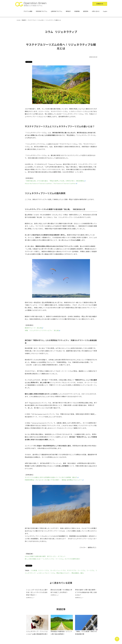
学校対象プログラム (42, 11)
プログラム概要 (28, 11)
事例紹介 (68, 11)
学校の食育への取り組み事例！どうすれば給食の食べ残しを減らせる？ (86, 592)
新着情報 (77, 11)
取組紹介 (24, 20)
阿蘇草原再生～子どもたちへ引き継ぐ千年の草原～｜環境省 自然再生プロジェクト (54, 480)
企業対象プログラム (57, 11)
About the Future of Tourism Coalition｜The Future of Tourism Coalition (51, 183)
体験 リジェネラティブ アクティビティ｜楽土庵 (42, 330)
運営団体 (86, 11)
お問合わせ (100, 4)
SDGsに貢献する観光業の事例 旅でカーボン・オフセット (45, 556)
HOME (19, 20)
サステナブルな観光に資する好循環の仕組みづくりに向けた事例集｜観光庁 (52, 477)
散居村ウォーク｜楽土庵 (34, 328)
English (105, 11)
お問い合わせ (96, 11)
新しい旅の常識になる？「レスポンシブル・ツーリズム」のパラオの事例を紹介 (53, 559)
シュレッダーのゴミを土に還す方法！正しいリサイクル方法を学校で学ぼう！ (37, 592)
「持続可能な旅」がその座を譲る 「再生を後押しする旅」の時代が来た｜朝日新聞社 (55, 181)
